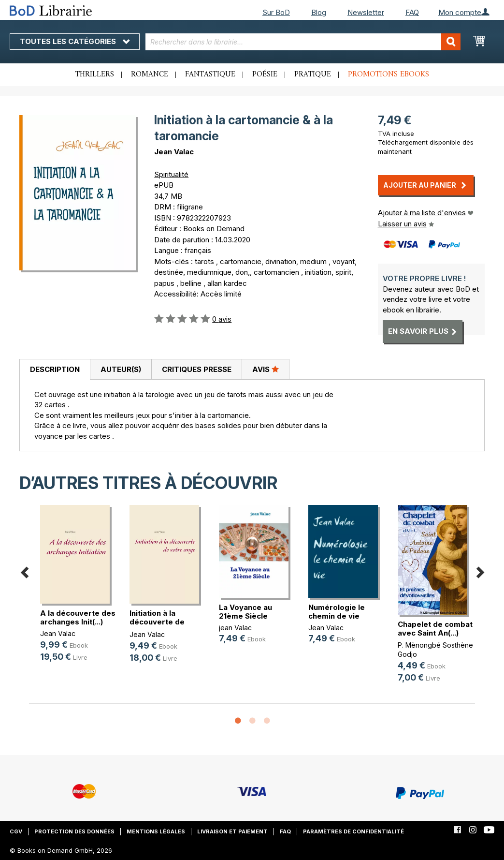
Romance (150, 74)
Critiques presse (197, 369)
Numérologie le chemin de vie (337, 612)
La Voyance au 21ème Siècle (245, 612)
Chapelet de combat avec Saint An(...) (435, 629)
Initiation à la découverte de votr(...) (157, 622)
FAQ (412, 12)
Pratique (313, 74)
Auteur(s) (121, 369)
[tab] (55, 370)
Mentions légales (156, 831)
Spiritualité (171, 174)
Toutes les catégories (75, 41)
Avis (266, 369)
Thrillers (95, 74)
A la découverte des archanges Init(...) (78, 617)
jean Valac (235, 628)
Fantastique (210, 74)
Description (55, 369)
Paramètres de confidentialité (353, 831)
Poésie (265, 74)
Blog (319, 12)
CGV (16, 831)
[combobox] (303, 42)
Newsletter (366, 12)
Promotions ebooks (389, 74)
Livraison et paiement (232, 831)
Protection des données (74, 831)
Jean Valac (174, 152)
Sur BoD (276, 12)
